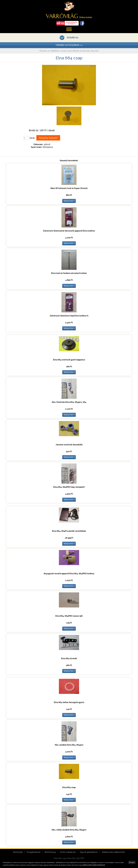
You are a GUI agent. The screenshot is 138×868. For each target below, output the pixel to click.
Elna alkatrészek (71, 51)
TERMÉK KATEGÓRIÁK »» (69, 45)
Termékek (55, 51)
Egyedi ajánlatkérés (89, 852)
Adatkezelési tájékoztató (113, 852)
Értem (132, 862)
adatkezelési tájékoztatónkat (93, 865)
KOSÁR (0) (73, 38)
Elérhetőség (50, 852)
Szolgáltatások (34, 852)
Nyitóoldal (18, 852)
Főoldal (44, 51)
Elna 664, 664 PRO (90, 51)
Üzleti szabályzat (68, 852)
